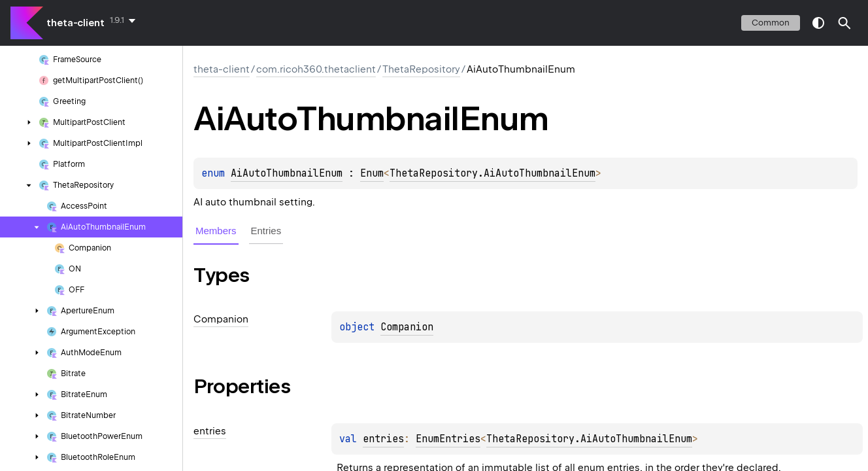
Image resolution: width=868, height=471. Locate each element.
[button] (844, 23)
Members (216, 231)
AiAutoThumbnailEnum (287, 173)
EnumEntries (448, 439)
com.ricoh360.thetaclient (316, 69)
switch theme (818, 23)
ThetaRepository (421, 69)
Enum (372, 173)
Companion (407, 327)
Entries (266, 231)
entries (383, 439)
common (771, 23)
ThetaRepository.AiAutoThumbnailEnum (492, 173)
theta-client (75, 23)
